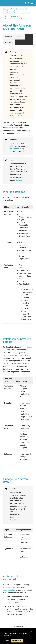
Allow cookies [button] (17, 641)
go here (19, 180)
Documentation (8, 9)
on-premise (14, 149)
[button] (28, 3)
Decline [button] (6, 641)
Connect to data (22, 9)
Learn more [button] (7, 636)
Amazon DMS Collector (13, 17)
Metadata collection (12, 11)
